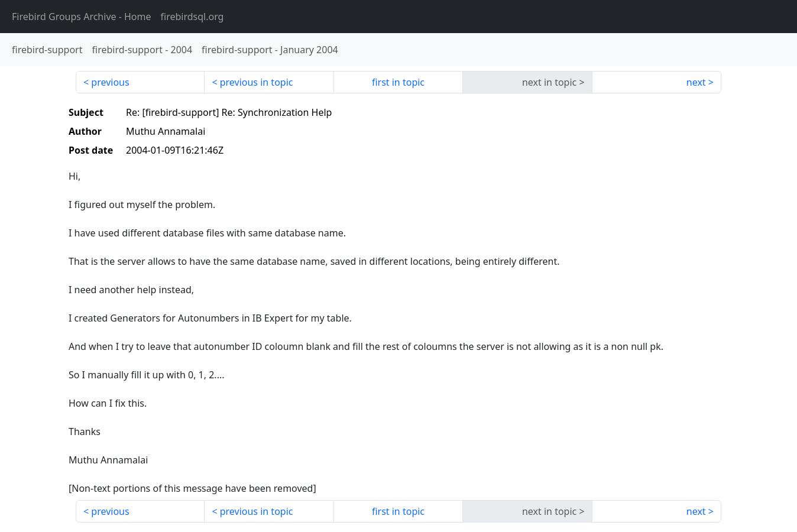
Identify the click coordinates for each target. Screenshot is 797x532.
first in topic (398, 82)
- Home (82, 17)
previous (110, 82)
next (696, 82)
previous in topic (257, 82)
